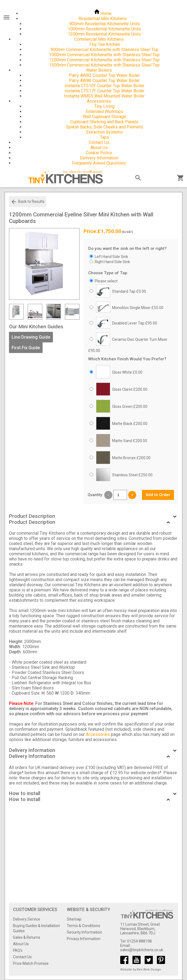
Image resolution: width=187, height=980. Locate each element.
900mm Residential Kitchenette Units (104, 24)
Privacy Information (84, 939)
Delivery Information (99, 158)
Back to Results (28, 202)
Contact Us (99, 142)
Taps (104, 137)
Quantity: (95, 495)
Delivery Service (27, 919)
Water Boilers (99, 70)
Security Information (84, 932)
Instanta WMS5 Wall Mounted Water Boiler (104, 96)
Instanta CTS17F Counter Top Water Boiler (104, 91)
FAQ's (18, 950)
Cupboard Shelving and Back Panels (104, 122)
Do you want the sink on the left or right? (127, 248)
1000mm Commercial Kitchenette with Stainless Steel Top (104, 55)
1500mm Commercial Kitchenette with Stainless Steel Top (104, 65)
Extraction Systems (104, 132)
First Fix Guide (26, 348)
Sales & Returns (27, 937)
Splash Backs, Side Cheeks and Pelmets (104, 127)
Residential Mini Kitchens (103, 19)
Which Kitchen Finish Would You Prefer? (127, 359)
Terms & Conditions (83, 926)
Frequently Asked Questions (99, 163)
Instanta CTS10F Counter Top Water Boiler (104, 86)
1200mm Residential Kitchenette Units (104, 34)
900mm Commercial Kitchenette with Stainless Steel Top (104, 50)
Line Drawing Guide (31, 337)
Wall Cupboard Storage (104, 117)
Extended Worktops (104, 111)
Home (103, 13)
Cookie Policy (99, 153)
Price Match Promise (31, 963)
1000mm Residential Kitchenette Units (104, 29)
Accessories (99, 101)
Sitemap (74, 919)
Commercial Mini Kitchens (99, 39)
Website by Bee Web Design (141, 970)
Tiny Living (104, 106)
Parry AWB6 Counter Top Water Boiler (104, 81)
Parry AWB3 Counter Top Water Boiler (104, 75)
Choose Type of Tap (108, 273)
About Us (99, 148)
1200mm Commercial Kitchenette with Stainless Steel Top (104, 60)
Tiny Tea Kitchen (104, 44)
